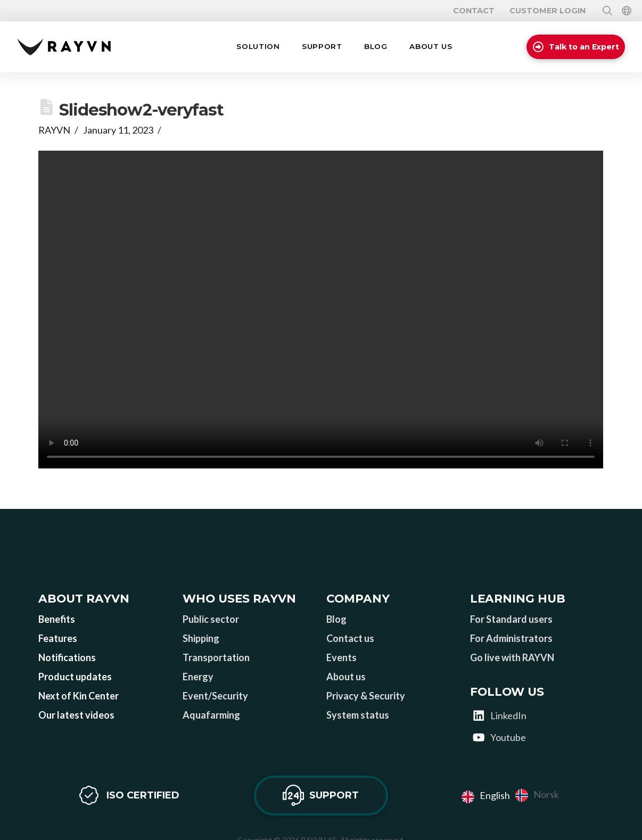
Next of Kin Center (79, 696)
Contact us (350, 638)
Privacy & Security (366, 696)
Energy (198, 677)
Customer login (548, 11)
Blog (336, 619)
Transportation (216, 657)
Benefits (57, 619)
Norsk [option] (546, 794)
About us (346, 677)
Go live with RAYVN (512, 657)
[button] (258, 47)
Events (341, 657)
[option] (537, 795)
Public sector (211, 619)
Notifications (67, 657)
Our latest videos (76, 715)
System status (358, 715)
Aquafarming (211, 715)
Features (58, 638)
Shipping (201, 638)
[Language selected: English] (513, 795)
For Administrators (511, 638)
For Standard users (511, 619)
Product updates (75, 677)
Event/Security (215, 696)
